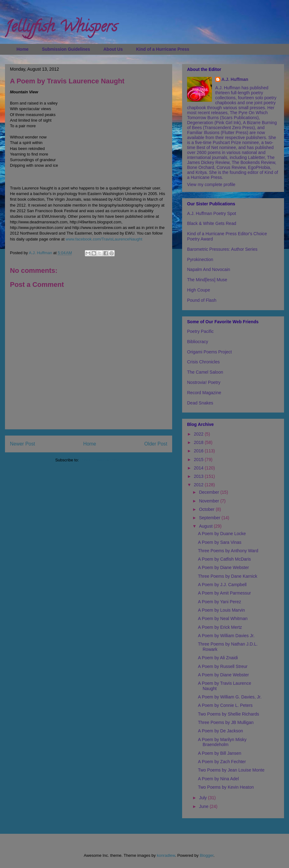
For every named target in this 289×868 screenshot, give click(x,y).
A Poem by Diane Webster (223, 567)
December (209, 492)
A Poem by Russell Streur (223, 666)
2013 (199, 476)
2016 (199, 451)
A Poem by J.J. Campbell (222, 585)
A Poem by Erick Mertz (220, 627)
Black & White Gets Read (212, 223)
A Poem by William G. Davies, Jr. (230, 697)
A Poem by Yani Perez (220, 602)
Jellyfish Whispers (61, 28)
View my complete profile (211, 184)
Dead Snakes (200, 403)
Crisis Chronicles (203, 362)
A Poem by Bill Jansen (220, 753)
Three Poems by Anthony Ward (228, 551)
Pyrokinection (200, 259)
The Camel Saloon (205, 372)
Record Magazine (204, 393)
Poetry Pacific (200, 331)
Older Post (156, 444)
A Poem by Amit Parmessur (224, 593)
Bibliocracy (198, 342)
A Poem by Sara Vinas (220, 542)
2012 (199, 485)
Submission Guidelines (66, 49)
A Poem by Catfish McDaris (224, 559)
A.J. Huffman (235, 79)
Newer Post (23, 444)
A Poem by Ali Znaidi (218, 658)
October (207, 509)
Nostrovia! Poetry (204, 382)
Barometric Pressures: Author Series (222, 249)
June (204, 806)
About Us (113, 49)
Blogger (207, 855)
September (210, 518)
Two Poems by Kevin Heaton (226, 787)
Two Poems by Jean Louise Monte (231, 770)
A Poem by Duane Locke (222, 534)
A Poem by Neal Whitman (223, 618)
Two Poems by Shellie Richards (229, 714)
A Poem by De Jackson (220, 731)
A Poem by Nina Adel (218, 779)
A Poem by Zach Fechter (222, 762)
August (206, 526)
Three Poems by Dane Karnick (228, 576)
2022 (199, 434)
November (209, 501)
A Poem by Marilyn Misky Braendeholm (222, 742)
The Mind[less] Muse (207, 280)
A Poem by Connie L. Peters (225, 705)
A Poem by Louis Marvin (221, 610)
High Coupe (199, 290)
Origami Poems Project (209, 352)
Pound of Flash (202, 300)
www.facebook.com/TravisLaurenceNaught (104, 239)
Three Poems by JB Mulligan (226, 722)
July (203, 798)
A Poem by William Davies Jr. (226, 636)
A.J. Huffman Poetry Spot (212, 213)
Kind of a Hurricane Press (163, 49)
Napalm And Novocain (209, 269)
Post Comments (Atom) (101, 460)
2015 (199, 460)
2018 (199, 442)
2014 (199, 468)
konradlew (166, 855)
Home (23, 49)
